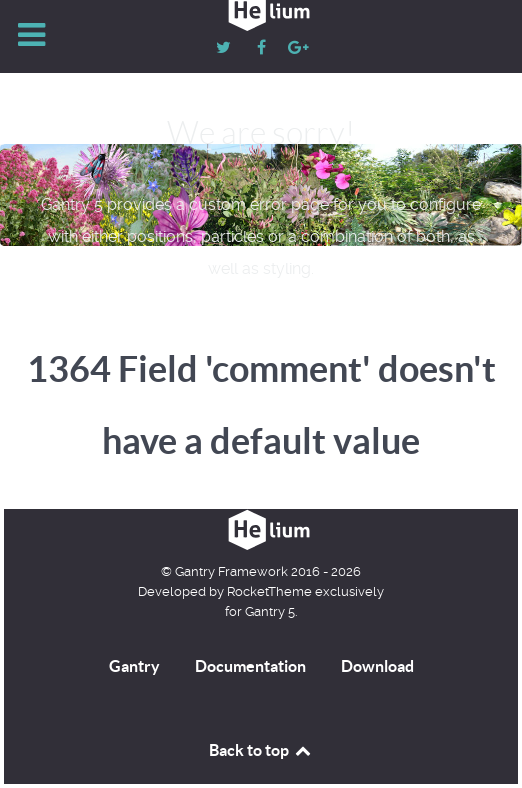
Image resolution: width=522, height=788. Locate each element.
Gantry (134, 666)
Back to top (261, 750)
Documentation (250, 666)
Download (377, 666)
